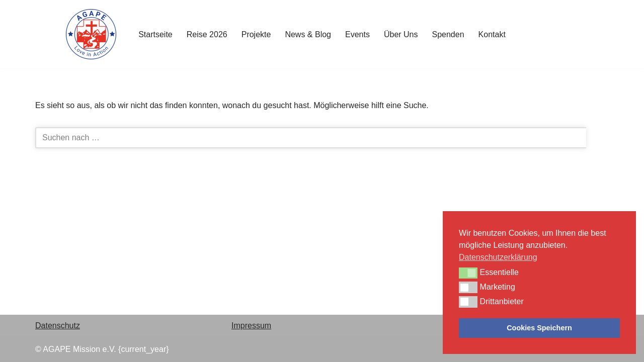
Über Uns (401, 34)
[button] (468, 273)
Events (357, 34)
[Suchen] (311, 138)
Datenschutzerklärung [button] (498, 257)
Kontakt (492, 34)
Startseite (155, 34)
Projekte (256, 34)
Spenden (448, 34)
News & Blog (308, 34)
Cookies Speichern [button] (539, 328)
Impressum (251, 326)
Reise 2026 (207, 34)
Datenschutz (58, 326)
